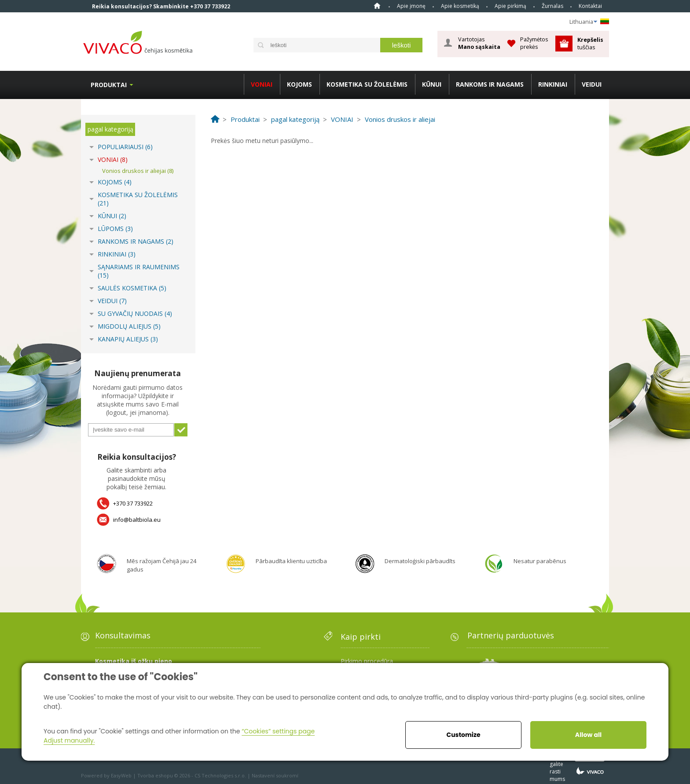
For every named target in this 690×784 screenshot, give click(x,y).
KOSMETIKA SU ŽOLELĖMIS (367, 84)
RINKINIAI (553, 84)
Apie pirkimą (510, 6)
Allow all (588, 735)
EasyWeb (121, 775)
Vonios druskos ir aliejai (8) (138, 171)
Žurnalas (552, 6)
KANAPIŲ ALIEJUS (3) (128, 339)
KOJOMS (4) (115, 182)
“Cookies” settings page (278, 731)
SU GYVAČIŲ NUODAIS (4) (135, 313)
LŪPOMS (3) (115, 229)
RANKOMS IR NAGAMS (490, 84)
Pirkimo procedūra (367, 661)
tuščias (591, 43)
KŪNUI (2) (112, 216)
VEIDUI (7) (112, 301)
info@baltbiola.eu (137, 520)
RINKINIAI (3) (117, 254)
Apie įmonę (411, 6)
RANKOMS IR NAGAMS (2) (136, 241)
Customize (463, 735)
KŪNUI (432, 84)
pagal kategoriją (110, 129)
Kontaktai (590, 6)
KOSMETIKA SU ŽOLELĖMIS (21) (138, 199)
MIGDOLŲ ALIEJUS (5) (129, 326)
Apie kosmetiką (460, 6)
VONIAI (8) (113, 159)
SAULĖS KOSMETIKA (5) (132, 288)
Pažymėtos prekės (534, 43)
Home (377, 6)
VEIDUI (592, 84)
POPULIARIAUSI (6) (125, 147)
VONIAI (262, 84)
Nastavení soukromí (275, 775)
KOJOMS (299, 84)
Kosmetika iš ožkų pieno (134, 661)
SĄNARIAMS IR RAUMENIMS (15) (139, 271)
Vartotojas (479, 43)
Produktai (109, 85)
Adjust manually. (69, 740)
